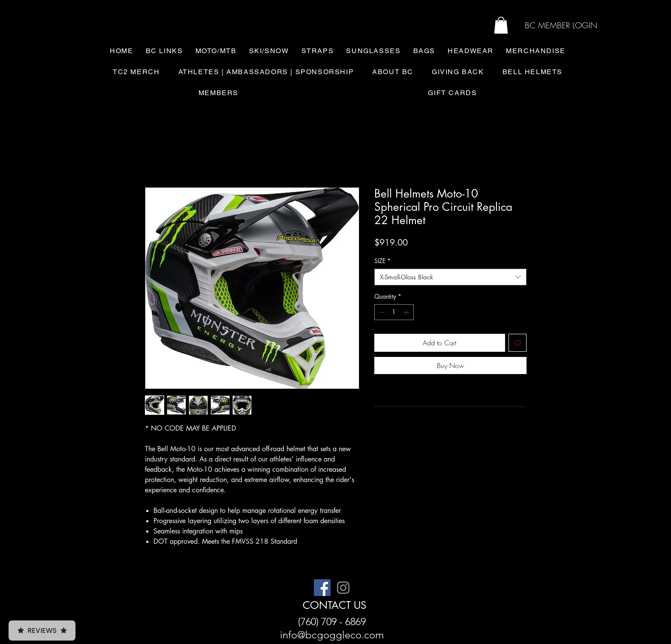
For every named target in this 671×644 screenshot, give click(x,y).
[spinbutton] (394, 312)
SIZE (382, 261)
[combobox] (450, 277)
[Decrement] (381, 312)
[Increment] (407, 312)
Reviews (42, 631)
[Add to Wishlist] (518, 343)
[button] (501, 25)
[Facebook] (322, 588)
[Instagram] (343, 588)
